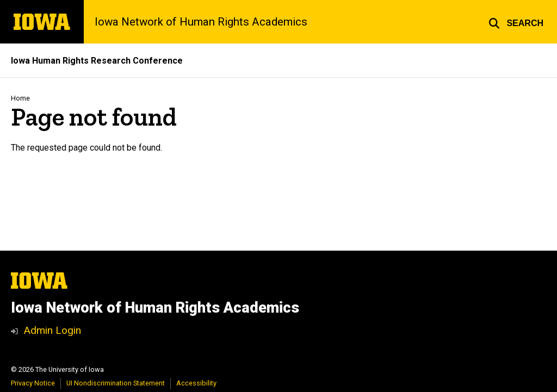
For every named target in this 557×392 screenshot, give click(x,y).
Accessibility (196, 383)
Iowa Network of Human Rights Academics (201, 22)
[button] (516, 22)
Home (20, 98)
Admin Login (52, 330)
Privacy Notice (33, 383)
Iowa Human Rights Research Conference (97, 61)
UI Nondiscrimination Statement (116, 383)
